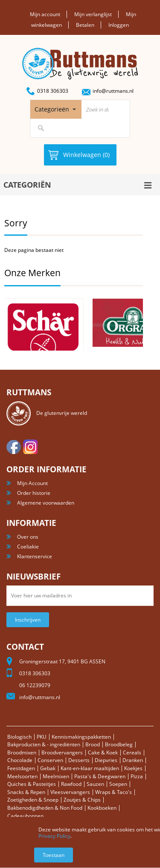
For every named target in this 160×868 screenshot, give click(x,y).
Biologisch (19, 737)
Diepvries (106, 760)
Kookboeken (102, 808)
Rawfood (71, 784)
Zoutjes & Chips (82, 800)
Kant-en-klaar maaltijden (90, 768)
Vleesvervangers (70, 792)
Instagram (30, 447)
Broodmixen (22, 752)
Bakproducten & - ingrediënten (44, 744)
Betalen (85, 25)
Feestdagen (21, 768)
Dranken (133, 760)
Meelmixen (56, 776)
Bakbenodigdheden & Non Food (45, 808)
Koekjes (133, 768)
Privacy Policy (54, 836)
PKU (42, 737)
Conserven (50, 760)
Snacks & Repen (26, 792)
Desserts (79, 760)
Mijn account (45, 14)
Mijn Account (32, 483)
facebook (14, 447)
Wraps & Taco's (113, 792)
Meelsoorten (22, 776)
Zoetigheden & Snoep (33, 800)
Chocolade (20, 760)
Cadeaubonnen (25, 816)
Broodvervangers (62, 752)
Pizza (137, 776)
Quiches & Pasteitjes (32, 784)
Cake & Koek (103, 752)
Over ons (28, 537)
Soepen (118, 784)
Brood (93, 744)
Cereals (132, 752)
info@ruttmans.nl (113, 91)
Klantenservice (35, 556)
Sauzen (95, 784)
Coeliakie (28, 547)
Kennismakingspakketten (81, 737)
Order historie (34, 493)
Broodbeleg (119, 744)
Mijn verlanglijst (93, 14)
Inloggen (119, 25)
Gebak (48, 768)
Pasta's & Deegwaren (100, 776)
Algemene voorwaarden (46, 503)
